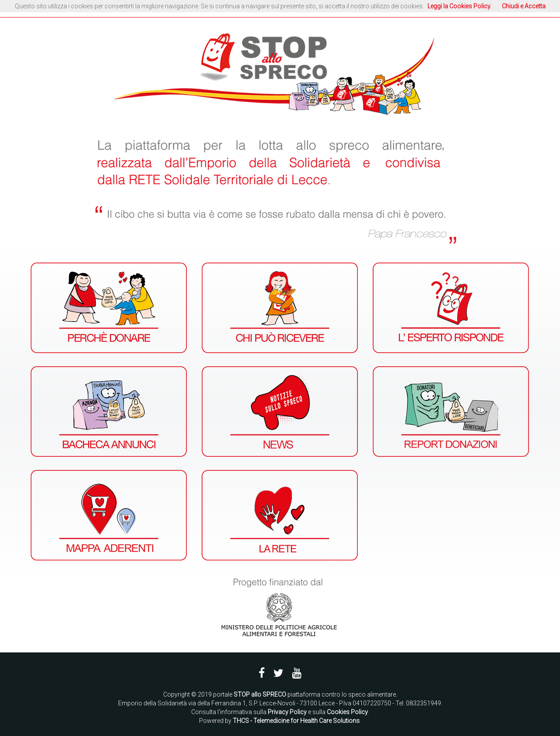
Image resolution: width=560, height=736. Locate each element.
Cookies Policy (347, 712)
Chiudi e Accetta (524, 6)
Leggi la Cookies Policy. (459, 6)
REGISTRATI (502, 9)
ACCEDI (461, 9)
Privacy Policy (287, 712)
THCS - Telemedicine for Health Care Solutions (296, 721)
